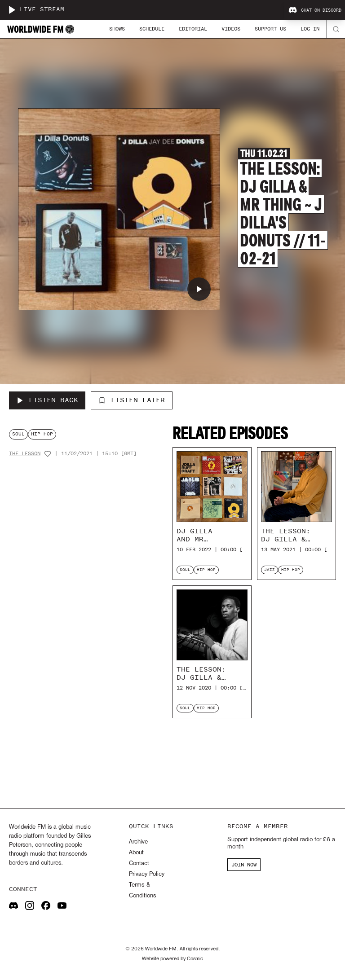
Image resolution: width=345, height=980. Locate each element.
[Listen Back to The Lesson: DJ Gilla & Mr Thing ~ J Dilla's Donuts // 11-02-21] (47, 400)
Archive (138, 842)
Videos (231, 29)
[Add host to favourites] (48, 454)
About (136, 853)
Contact (139, 864)
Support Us (270, 29)
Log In (310, 29)
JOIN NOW (244, 865)
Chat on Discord (315, 10)
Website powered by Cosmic (172, 959)
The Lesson (25, 454)
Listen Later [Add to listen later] (132, 400)
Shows (117, 29)
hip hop (42, 434)
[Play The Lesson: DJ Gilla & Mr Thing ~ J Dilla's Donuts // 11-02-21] (199, 289)
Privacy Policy (147, 874)
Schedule (152, 29)
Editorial (193, 29)
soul (18, 434)
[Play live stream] (12, 10)
